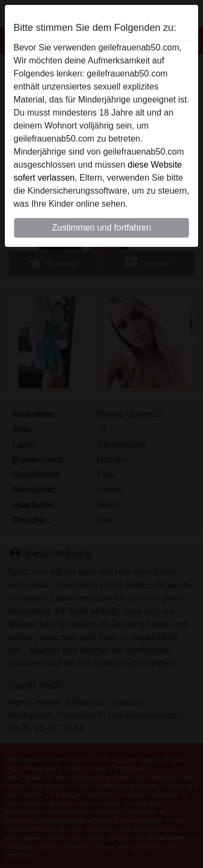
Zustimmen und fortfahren (101, 228)
